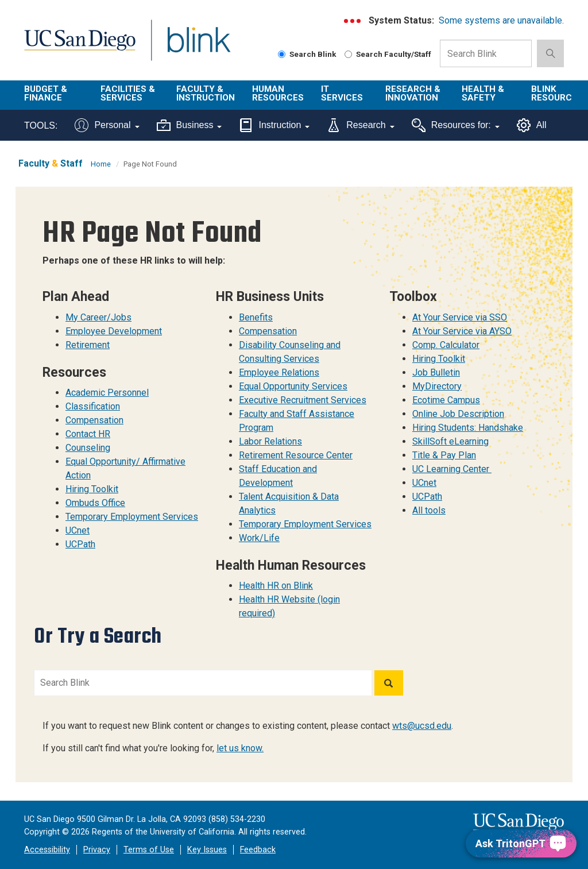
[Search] (389, 683)
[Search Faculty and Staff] (348, 54)
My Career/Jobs (98, 317)
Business (189, 125)
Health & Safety (483, 93)
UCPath (80, 544)
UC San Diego (76, 47)
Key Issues (207, 850)
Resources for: (456, 125)
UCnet (78, 530)
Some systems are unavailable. (501, 20)
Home (101, 164)
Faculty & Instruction (206, 93)
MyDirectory (437, 386)
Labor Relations (270, 441)
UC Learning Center (452, 469)
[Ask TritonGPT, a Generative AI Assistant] (521, 843)
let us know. (240, 748)
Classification (93, 406)
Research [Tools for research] (360, 125)
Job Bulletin (436, 372)
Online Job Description (458, 414)
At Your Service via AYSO (462, 331)
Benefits (256, 317)
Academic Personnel (107, 393)
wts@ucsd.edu (422, 726)
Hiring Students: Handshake (468, 428)
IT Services (342, 93)
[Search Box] (486, 53)
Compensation (94, 420)
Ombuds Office (95, 503)
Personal (107, 125)
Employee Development (114, 331)
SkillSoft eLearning (450, 441)
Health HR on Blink (276, 586)
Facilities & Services (128, 93)
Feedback (258, 850)
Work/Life (259, 538)
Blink (188, 47)
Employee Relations (279, 372)
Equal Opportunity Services (293, 386)
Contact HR (88, 434)
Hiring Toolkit (92, 489)
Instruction (274, 125)
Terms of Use (149, 850)
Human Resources (278, 93)
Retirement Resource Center (296, 455)
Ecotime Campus (446, 400)
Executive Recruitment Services (303, 400)
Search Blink (307, 54)
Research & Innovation (413, 93)
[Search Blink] (282, 54)
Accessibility (47, 850)
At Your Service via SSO (460, 317)
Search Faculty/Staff (388, 54)
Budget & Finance (46, 93)
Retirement (88, 345)
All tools (429, 510)
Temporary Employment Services (132, 517)
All (532, 125)
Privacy (97, 850)
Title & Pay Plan (444, 455)
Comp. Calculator (446, 345)
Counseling (88, 448)
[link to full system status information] (353, 21)
